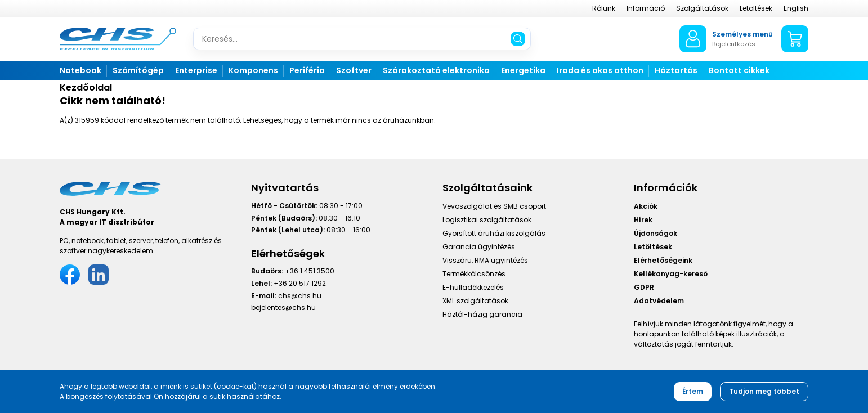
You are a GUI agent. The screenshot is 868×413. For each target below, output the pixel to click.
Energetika (523, 70)
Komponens (253, 70)
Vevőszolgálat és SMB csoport (494, 206)
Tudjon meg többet (764, 391)
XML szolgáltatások (475, 301)
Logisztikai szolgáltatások (487, 220)
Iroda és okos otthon (600, 70)
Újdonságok (656, 233)
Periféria (307, 70)
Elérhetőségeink (663, 260)
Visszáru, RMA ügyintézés (485, 260)
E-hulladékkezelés (473, 287)
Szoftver (354, 70)
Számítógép (138, 70)
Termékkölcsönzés (474, 274)
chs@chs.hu (300, 296)
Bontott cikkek (739, 70)
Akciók (646, 206)
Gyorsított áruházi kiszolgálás (494, 233)
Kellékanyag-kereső (671, 274)
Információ (646, 8)
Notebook (80, 70)
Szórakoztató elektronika (436, 70)
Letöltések (756, 8)
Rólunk (604, 8)
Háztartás (676, 70)
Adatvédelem (659, 301)
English (796, 8)
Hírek (643, 220)
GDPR (644, 287)
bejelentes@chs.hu (283, 307)
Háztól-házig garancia (482, 314)
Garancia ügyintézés (479, 247)
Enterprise (196, 70)
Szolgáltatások (702, 8)
